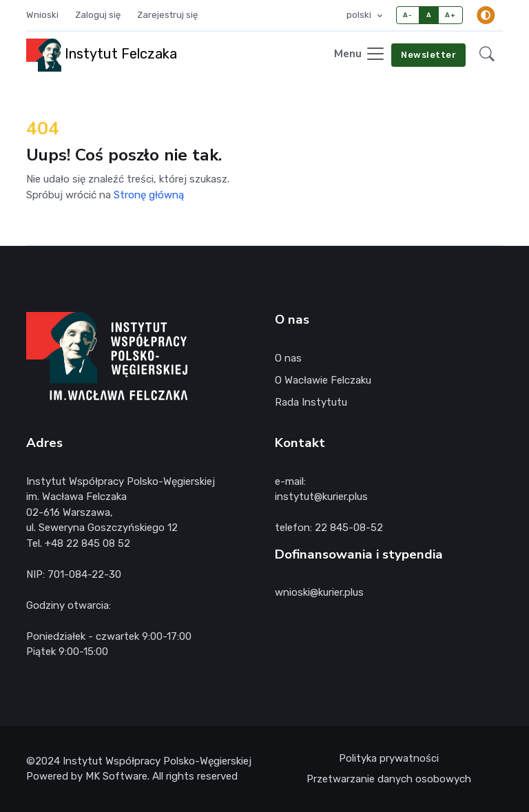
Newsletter (428, 55)
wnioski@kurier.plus (319, 592)
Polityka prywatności (389, 758)
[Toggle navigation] (360, 55)
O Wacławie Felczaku (323, 380)
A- (407, 15)
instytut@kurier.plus (321, 497)
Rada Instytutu (311, 402)
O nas (288, 358)
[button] (487, 55)
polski (360, 15)
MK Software (116, 776)
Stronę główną (149, 195)
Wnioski (42, 15)
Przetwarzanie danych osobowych (389, 779)
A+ (450, 15)
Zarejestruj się (167, 15)
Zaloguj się (98, 15)
